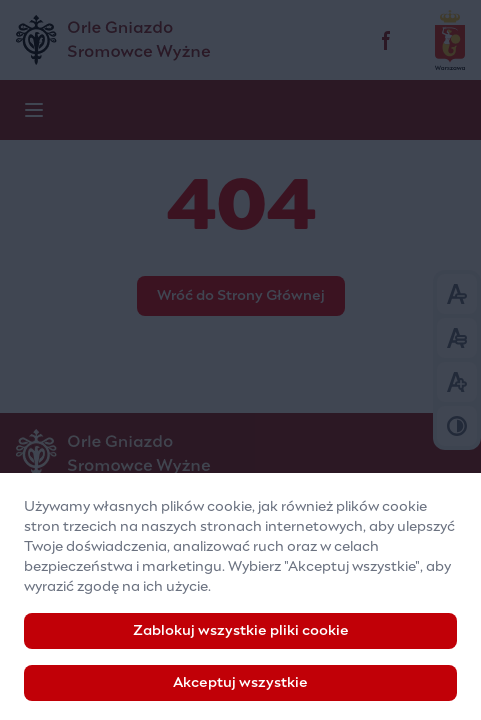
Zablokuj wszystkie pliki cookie (241, 640)
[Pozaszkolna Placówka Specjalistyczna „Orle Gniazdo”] (195, 40)
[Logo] (240, 454)
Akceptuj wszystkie (240, 692)
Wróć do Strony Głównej (241, 296)
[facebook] (387, 40)
